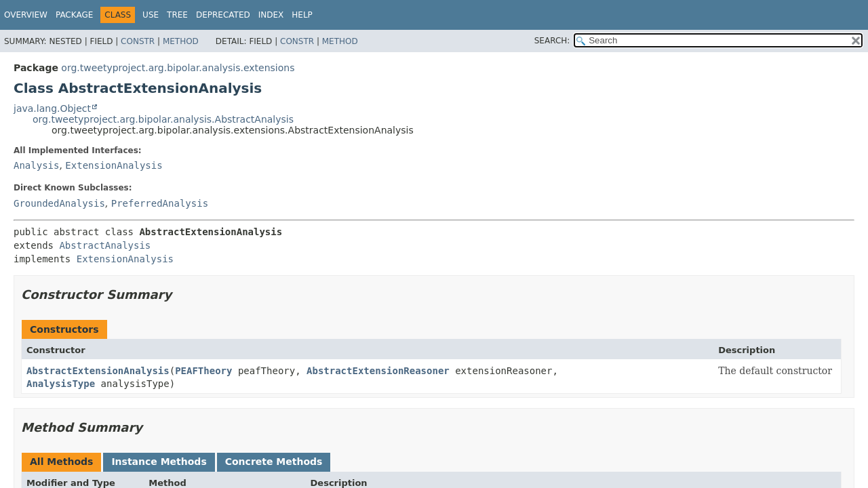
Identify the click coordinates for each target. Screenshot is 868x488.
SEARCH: (552, 41)
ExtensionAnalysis (114, 165)
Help (302, 15)
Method (181, 41)
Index (271, 15)
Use (151, 15)
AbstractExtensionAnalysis (98, 371)
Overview (26, 15)
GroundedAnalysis (59, 203)
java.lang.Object (52, 108)
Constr (138, 41)
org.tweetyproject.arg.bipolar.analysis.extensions (178, 68)
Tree (177, 15)
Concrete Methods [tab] (274, 462)
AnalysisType (61, 384)
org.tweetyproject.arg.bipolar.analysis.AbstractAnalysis (163, 119)
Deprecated (223, 15)
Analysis (36, 165)
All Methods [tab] (61, 462)
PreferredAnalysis (160, 203)
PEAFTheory (203, 371)
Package (74, 15)
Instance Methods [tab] (159, 462)
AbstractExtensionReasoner (378, 371)
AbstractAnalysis (105, 245)
